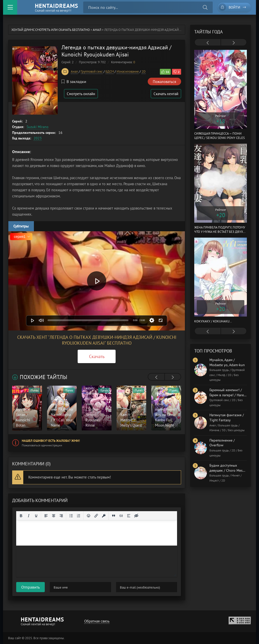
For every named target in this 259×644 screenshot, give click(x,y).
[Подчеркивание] (36, 516)
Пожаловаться (164, 82)
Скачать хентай (166, 94)
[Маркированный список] (71, 516)
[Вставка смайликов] (89, 516)
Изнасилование (128, 71)
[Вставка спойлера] (129, 516)
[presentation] (156, 377)
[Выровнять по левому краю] (46, 516)
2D (144, 71)
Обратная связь (97, 621)
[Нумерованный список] (79, 516)
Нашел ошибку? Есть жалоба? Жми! (51, 441)
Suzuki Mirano (38, 127)
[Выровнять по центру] (54, 516)
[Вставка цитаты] (114, 516)
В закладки (74, 81)
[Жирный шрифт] (21, 516)
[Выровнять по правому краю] (61, 516)
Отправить (30, 587)
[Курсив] (29, 516)
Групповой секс (92, 71)
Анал (97, 30)
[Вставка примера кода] (121, 516)
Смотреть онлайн (81, 94)
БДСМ (110, 71)
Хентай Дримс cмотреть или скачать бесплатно (51, 30)
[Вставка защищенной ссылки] (104, 516)
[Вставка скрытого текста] (136, 516)
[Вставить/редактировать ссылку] (96, 516)
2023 (38, 138)
